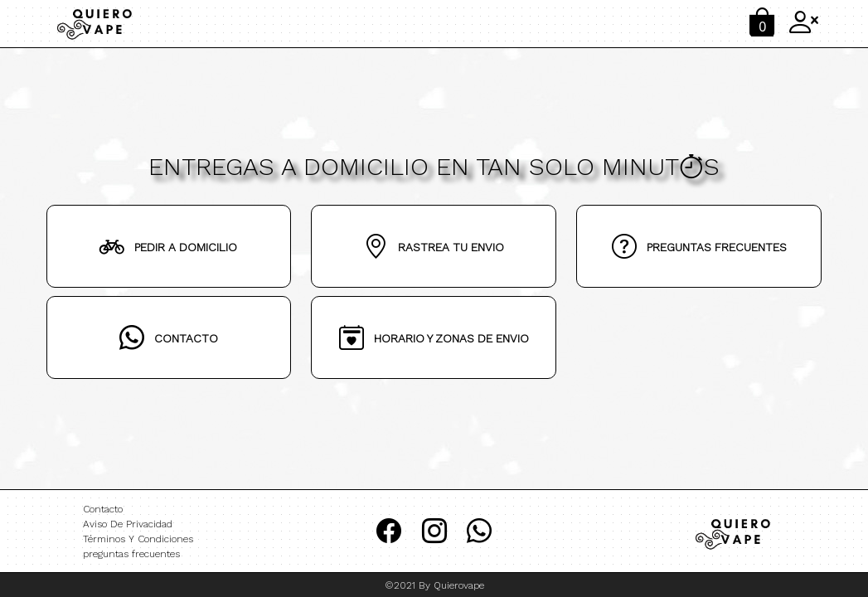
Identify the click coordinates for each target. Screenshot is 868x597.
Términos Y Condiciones (138, 539)
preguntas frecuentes (131, 554)
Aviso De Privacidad (128, 524)
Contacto (103, 509)
